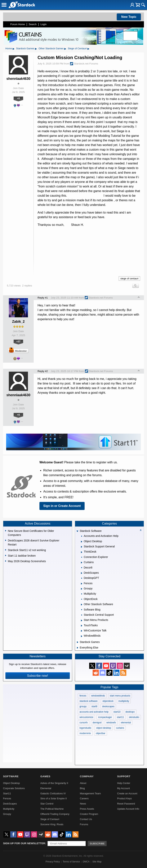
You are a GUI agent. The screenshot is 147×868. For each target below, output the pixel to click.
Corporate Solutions (14, 788)
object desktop (104, 728)
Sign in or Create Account (62, 506)
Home (9, 48)
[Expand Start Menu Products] (82, 620)
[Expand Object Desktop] (82, 542)
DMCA (86, 862)
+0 (18, 98)
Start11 (7, 793)
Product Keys (124, 798)
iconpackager (105, 717)
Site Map (97, 862)
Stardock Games (25, 48)
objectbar (101, 733)
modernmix (85, 733)
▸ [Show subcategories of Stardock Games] (36, 49)
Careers (84, 798)
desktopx (130, 712)
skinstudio (134, 717)
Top (139, 298)
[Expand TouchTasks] (82, 626)
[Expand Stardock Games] (78, 642)
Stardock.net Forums (84, 64)
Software (11, 776)
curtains (120, 728)
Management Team (90, 793)
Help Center (124, 783)
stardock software (88, 701)
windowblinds (98, 696)
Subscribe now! (38, 676)
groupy (83, 706)
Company (87, 776)
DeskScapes (10, 804)
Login (43, 24)
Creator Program (89, 814)
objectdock (108, 701)
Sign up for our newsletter (24, 843)
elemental (126, 723)
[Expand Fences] (82, 584)
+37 (18, 341)
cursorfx (84, 723)
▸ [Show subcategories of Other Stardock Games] (65, 49)
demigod (97, 723)
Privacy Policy (53, 862)
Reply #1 (43, 298)
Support (124, 776)
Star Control (47, 804)
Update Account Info (128, 809)
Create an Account (127, 793)
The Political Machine (52, 809)
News (83, 804)
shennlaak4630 (18, 79)
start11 (120, 717)
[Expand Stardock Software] (78, 531)
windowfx (111, 723)
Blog (82, 788)
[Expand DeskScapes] (82, 573)
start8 (94, 706)
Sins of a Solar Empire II (54, 798)
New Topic (129, 17)
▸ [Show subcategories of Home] (14, 49)
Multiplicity (9, 809)
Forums (84, 824)
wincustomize (86, 717)
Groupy (7, 814)
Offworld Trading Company (55, 814)
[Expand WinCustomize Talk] (82, 631)
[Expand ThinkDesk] (82, 552)
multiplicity (124, 701)
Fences (7, 798)
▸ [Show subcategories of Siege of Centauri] (88, 49)
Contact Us (86, 819)
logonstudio (85, 728)
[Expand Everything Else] (78, 648)
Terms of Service (71, 862)
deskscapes (108, 706)
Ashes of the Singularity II (54, 783)
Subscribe (97, 844)
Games (45, 776)
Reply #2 (43, 371)
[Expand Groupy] (82, 589)
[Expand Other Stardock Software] (82, 605)
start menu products (120, 696)
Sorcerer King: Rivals (52, 824)
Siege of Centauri (77, 48)
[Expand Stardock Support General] (82, 547)
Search (33, 24)
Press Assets (87, 809)
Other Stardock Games (51, 48)
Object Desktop (11, 783)
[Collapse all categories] (141, 530)
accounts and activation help (94, 712)
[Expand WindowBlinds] (82, 636)
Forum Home (18, 24)
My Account (123, 788)
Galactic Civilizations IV (53, 793)
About (83, 783)
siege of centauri (129, 278)
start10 (117, 712)
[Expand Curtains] (82, 563)
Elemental (46, 788)
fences (83, 696)
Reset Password (126, 804)
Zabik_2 (18, 322)
